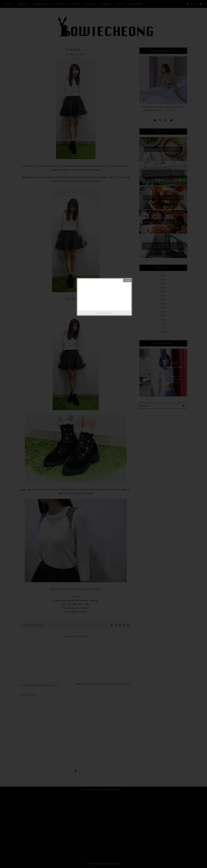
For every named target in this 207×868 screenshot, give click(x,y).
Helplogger (108, 313)
